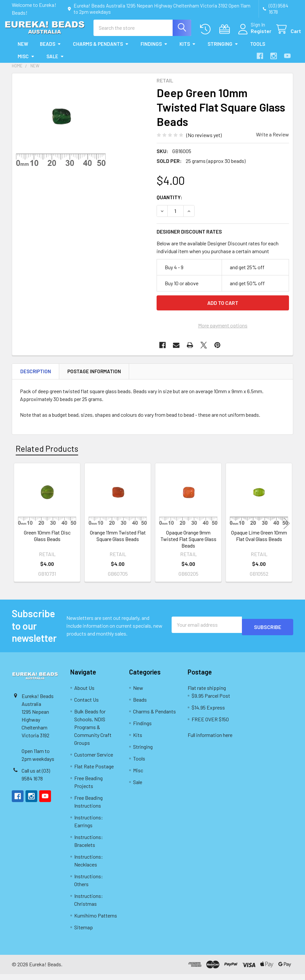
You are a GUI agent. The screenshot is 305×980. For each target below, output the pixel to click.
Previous (18, 529)
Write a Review (272, 140)
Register (253, 35)
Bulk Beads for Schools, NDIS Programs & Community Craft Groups (93, 733)
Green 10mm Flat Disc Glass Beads (47, 542)
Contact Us (86, 705)
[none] (61, 128)
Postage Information (94, 377)
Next (287, 529)
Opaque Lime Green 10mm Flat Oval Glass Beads (259, 542)
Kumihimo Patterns (96, 921)
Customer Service (94, 760)
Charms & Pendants (101, 50)
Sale (55, 62)
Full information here (210, 741)
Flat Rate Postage (94, 772)
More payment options (223, 331)
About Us (84, 694)
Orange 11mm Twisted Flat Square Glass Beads (118, 542)
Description (36, 377)
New (23, 50)
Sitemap (84, 933)
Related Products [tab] (47, 454)
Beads (51, 50)
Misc (26, 62)
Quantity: (169, 203)
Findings (154, 50)
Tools (258, 50)
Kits (188, 50)
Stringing (223, 50)
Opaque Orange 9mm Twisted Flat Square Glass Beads (188, 545)
